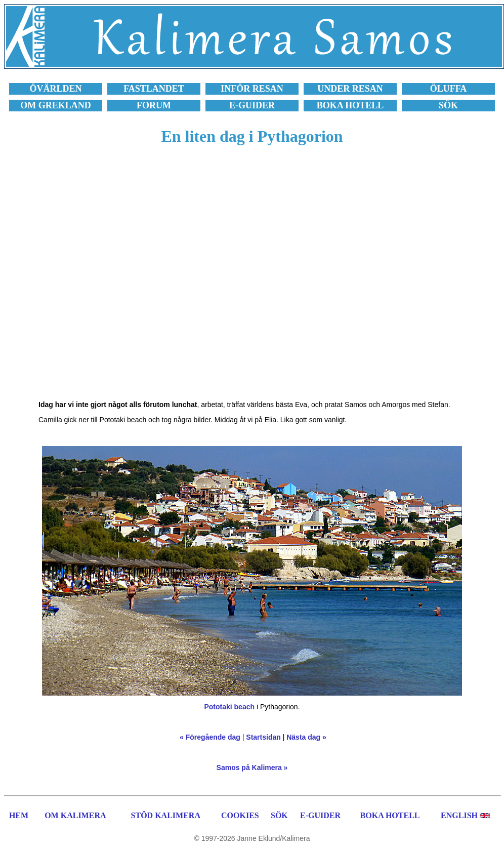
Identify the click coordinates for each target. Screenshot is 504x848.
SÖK (279, 815)
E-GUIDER (320, 815)
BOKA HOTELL (390, 815)
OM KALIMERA (75, 815)
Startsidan (263, 737)
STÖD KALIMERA (166, 815)
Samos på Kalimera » (252, 768)
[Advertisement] (111, 278)
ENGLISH (459, 815)
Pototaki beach (229, 707)
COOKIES (240, 815)
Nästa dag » (306, 737)
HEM (19, 815)
